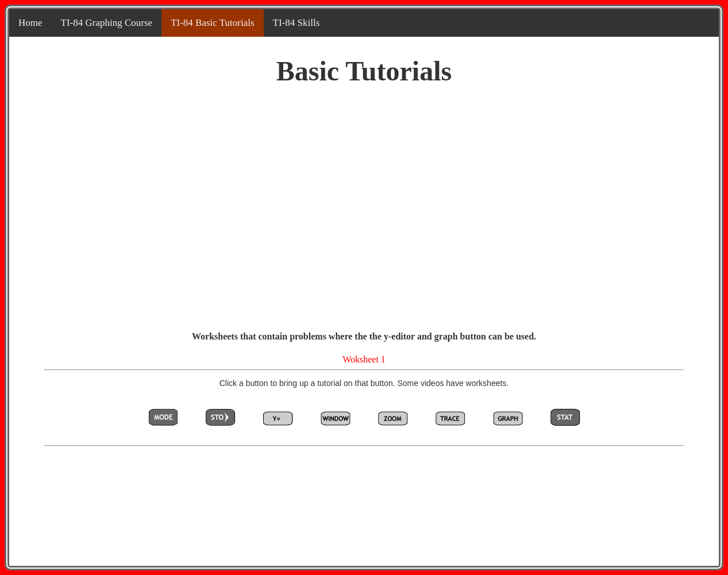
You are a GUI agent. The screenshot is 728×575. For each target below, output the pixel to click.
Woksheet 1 (364, 359)
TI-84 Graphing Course (107, 23)
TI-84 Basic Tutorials (212, 23)
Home (30, 23)
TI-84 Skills (296, 23)
